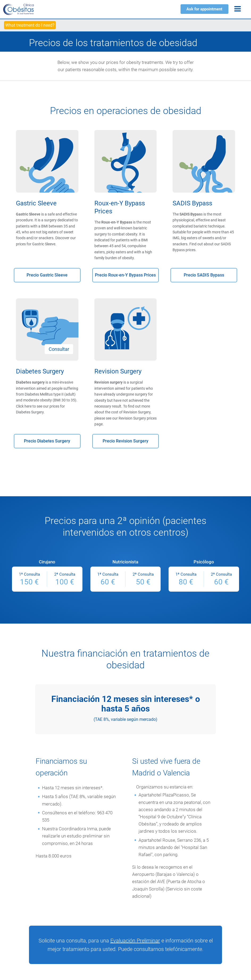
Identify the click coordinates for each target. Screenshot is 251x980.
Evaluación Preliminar (135, 941)
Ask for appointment (204, 9)
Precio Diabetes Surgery (47, 441)
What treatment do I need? (30, 25)
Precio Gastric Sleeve (47, 275)
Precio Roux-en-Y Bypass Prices (125, 275)
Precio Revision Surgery (125, 441)
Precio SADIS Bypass (204, 275)
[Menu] (238, 9)
